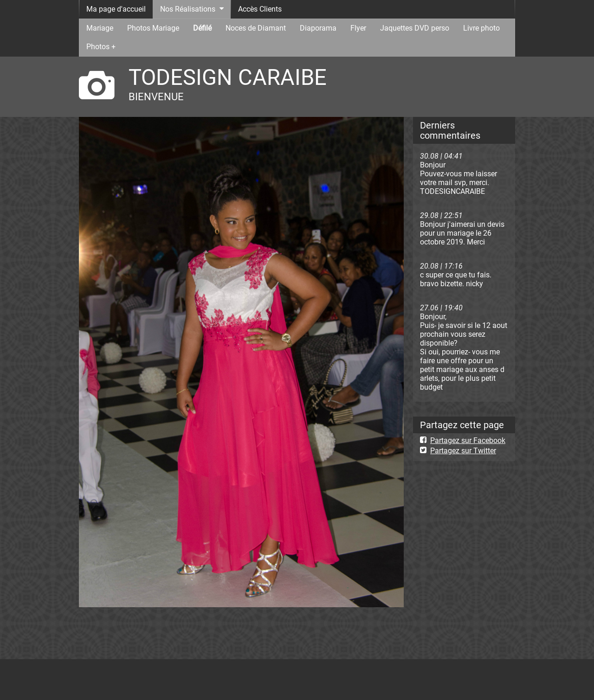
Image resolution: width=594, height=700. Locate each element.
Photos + (101, 47)
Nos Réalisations (188, 9)
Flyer (358, 28)
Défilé (202, 28)
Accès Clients (260, 9)
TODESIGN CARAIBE (228, 77)
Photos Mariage (153, 28)
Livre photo (481, 28)
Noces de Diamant (256, 28)
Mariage (100, 28)
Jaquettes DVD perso (415, 28)
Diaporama (318, 28)
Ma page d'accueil (116, 9)
